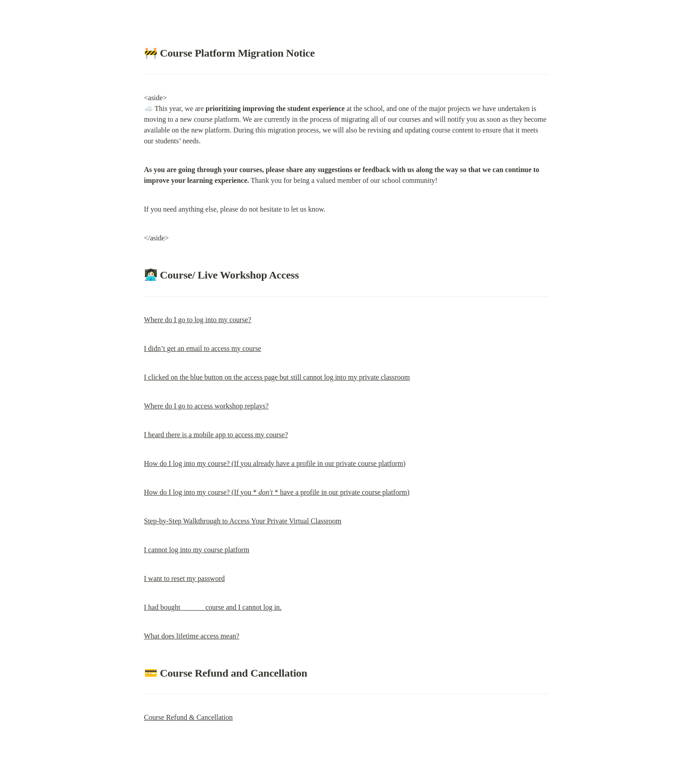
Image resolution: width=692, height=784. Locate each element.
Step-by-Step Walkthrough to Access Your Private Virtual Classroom (243, 521)
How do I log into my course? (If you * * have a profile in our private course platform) (277, 492)
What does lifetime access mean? (192, 636)
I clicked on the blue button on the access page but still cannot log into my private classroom (277, 377)
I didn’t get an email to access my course (203, 348)
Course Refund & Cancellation (189, 717)
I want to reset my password (185, 578)
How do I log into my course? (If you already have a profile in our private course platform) (275, 463)
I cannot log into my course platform (197, 550)
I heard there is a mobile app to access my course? (216, 435)
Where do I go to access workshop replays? (207, 406)
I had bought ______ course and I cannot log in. (213, 607)
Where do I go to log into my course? (198, 320)
